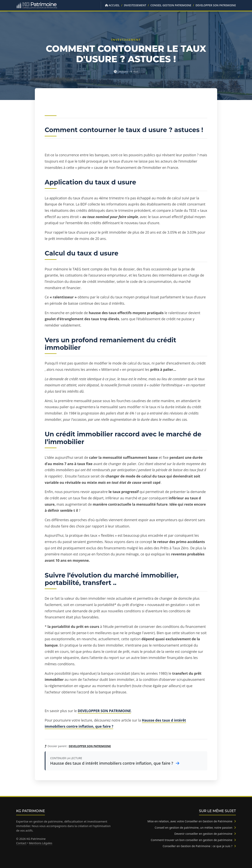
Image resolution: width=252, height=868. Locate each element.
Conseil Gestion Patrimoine (171, 5)
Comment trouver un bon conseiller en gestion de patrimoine (193, 840)
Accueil (112, 5)
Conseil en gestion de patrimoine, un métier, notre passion (195, 828)
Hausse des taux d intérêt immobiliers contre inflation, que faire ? (115, 763)
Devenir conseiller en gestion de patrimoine (205, 834)
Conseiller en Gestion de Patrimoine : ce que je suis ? (199, 846)
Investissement (135, 5)
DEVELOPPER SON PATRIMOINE (216, 5)
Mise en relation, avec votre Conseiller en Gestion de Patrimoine (192, 821)
